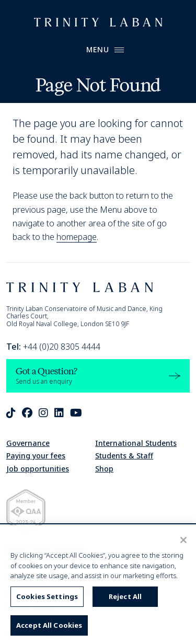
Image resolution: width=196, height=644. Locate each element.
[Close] (183, 540)
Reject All (125, 596)
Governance (28, 443)
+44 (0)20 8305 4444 (53, 347)
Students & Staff (124, 456)
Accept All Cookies (49, 625)
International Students (136, 443)
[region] (98, 585)
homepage (77, 237)
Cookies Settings (47, 596)
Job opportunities (38, 469)
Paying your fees (36, 456)
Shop (104, 469)
